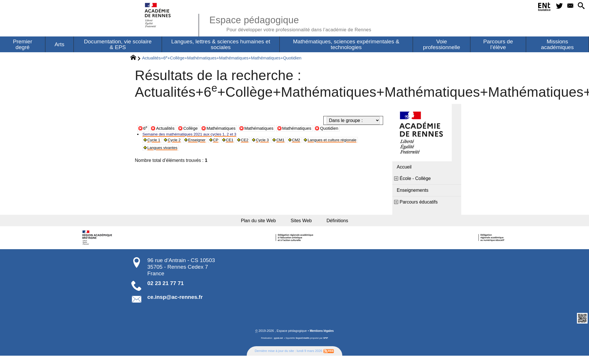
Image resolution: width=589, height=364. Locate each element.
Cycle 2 (178, 141)
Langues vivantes (231, 150)
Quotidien (340, 129)
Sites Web (303, 222)
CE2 (257, 141)
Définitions (340, 222)
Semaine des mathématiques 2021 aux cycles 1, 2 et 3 (199, 135)
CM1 (297, 141)
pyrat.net (278, 341)
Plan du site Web (257, 222)
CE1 (240, 141)
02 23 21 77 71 (166, 286)
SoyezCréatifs (303, 341)
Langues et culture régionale (177, 150)
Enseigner (204, 141)
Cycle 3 (276, 141)
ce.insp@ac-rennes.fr (175, 300)
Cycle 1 (156, 141)
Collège (193, 129)
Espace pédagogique (297, 23)
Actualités (166, 129)
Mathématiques (225, 129)
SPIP (327, 341)
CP (225, 141)
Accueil (404, 168)
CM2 (314, 141)
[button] (580, 7)
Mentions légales (322, 334)
